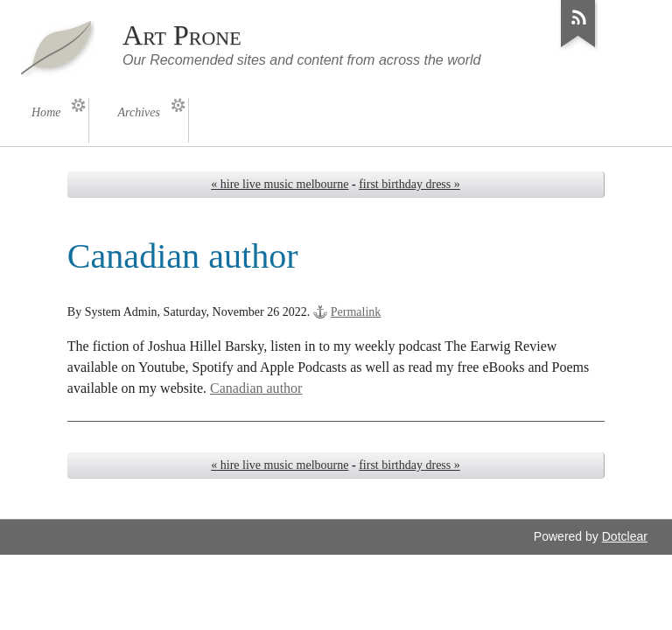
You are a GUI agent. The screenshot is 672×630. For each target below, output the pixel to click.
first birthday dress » (409, 184)
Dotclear (625, 536)
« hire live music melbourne (280, 184)
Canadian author (256, 388)
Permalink (356, 312)
